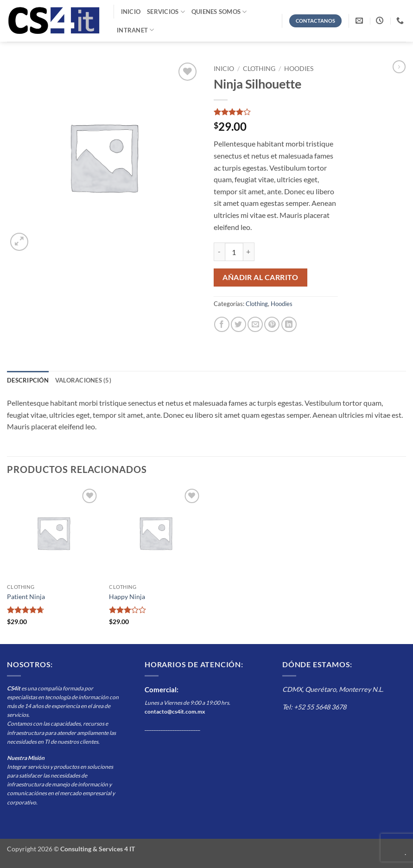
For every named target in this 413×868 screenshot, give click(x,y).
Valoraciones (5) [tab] (83, 380)
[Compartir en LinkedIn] (289, 324)
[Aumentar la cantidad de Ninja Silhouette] (249, 252)
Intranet (136, 30)
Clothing (259, 69)
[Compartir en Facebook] (222, 324)
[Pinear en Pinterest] (272, 324)
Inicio (131, 12)
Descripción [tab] (28, 380)
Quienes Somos (219, 12)
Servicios (166, 12)
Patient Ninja (26, 597)
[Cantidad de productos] (234, 252)
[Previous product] (399, 67)
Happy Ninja (127, 597)
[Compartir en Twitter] (238, 324)
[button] (19, 242)
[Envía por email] (255, 324)
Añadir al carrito (260, 277)
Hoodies (299, 69)
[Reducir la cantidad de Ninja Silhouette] (219, 252)
